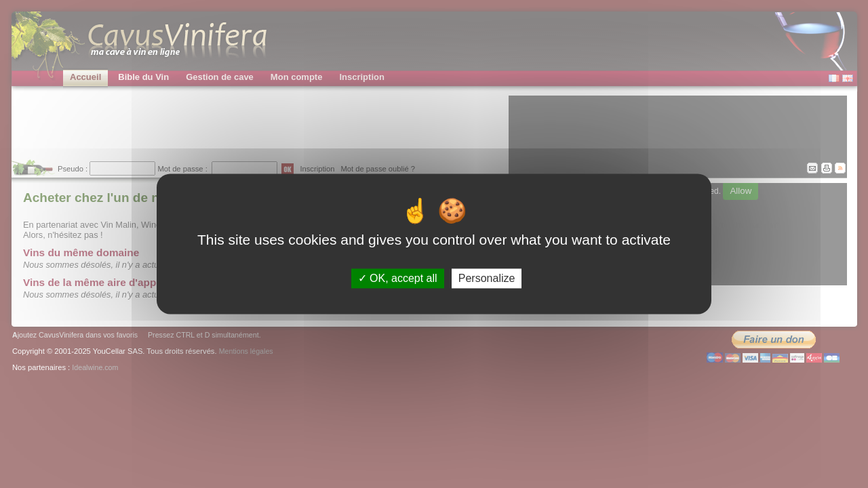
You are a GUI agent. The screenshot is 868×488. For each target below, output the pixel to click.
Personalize (487, 278)
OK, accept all (398, 278)
